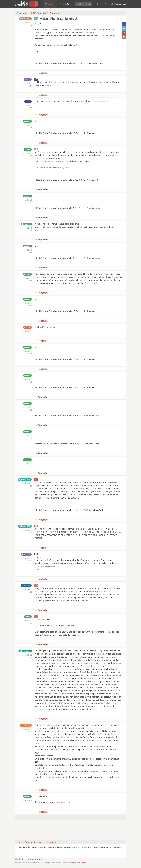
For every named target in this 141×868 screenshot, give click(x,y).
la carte (64, 4)
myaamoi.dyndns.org (60, 802)
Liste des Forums (24, 842)
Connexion (55, 13)
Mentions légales (45, 862)
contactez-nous (82, 862)
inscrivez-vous (116, 848)
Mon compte (119, 4)
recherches (73, 862)
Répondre (42, 73)
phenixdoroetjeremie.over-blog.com (52, 168)
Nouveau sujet (39, 13)
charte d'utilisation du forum (29, 859)
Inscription (52, 842)
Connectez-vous (98, 848)
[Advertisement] (71, 830)
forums (50, 4)
